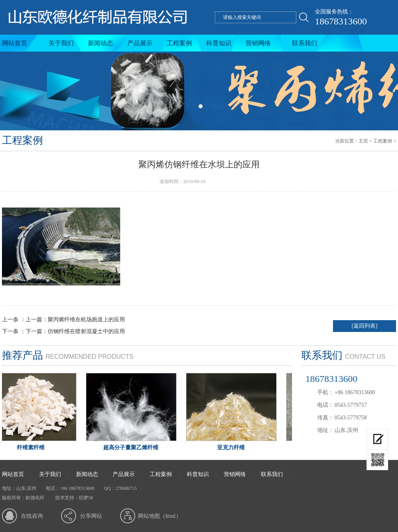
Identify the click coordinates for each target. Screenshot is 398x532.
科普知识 (219, 43)
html (171, 516)
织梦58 (86, 498)
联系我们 (305, 43)
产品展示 (140, 43)
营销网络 (258, 43)
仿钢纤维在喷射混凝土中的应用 (86, 331)
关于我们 (61, 43)
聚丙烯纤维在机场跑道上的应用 (86, 320)
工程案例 (179, 43)
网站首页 (15, 43)
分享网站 (91, 516)
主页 (363, 141)
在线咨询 (32, 516)
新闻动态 (100, 43)
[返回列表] (364, 326)
